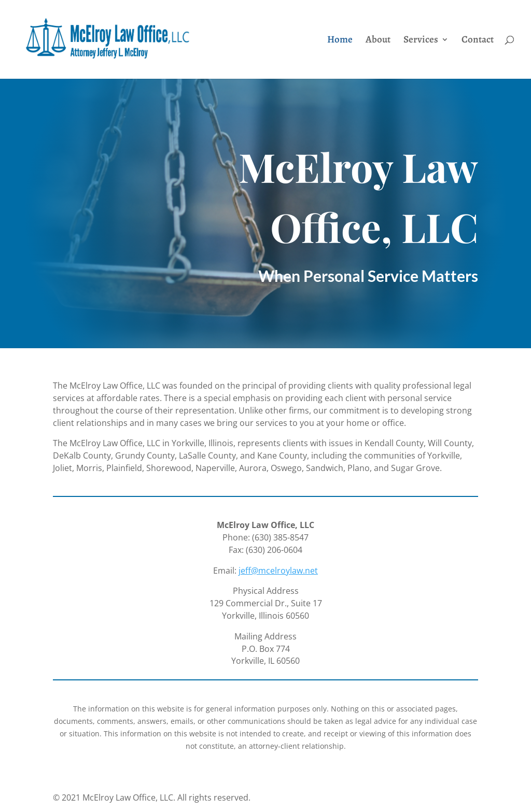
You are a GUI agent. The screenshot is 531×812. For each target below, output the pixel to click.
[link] (125, 39)
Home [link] (340, 41)
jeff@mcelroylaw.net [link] (278, 571)
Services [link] (421, 41)
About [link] (378, 41)
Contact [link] (478, 41)
